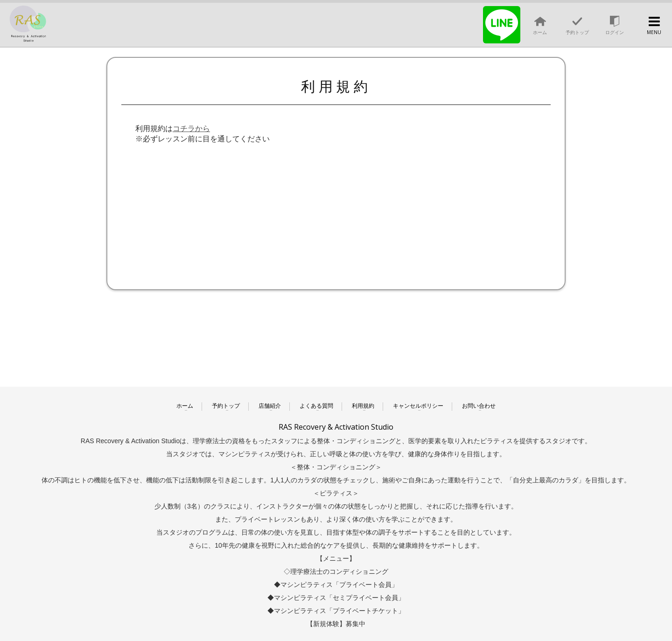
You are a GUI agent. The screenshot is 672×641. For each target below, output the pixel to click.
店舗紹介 (270, 406)
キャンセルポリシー (418, 406)
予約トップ (226, 406)
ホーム (185, 406)
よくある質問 (316, 406)
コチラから (191, 129)
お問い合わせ (479, 406)
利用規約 (363, 406)
